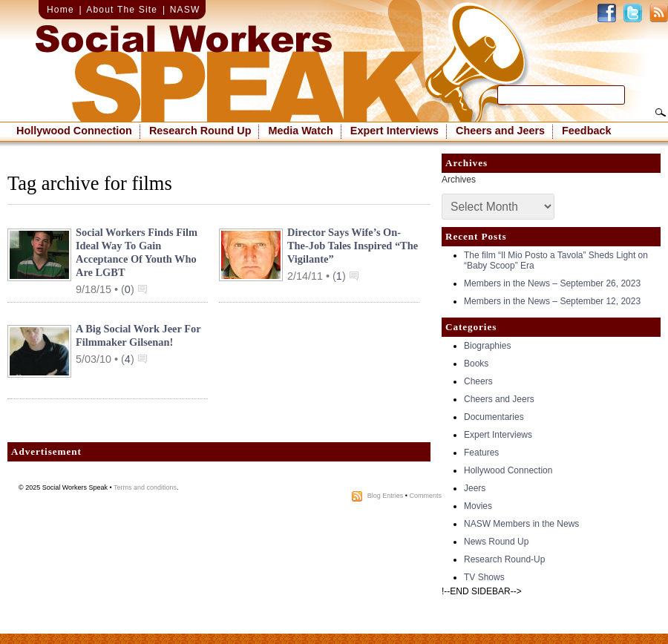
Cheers (478, 381)
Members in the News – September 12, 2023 (552, 301)
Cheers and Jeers (500, 131)
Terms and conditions (145, 487)
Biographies (487, 346)
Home (60, 10)
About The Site (122, 10)
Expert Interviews (394, 131)
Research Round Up (200, 131)
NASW (185, 10)
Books (476, 364)
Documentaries (494, 417)
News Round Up (496, 542)
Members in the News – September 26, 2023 (552, 283)
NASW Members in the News (521, 524)
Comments (425, 496)
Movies (478, 506)
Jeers (475, 488)
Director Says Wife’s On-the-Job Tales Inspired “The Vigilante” (353, 246)
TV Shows (484, 577)
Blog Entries (386, 496)
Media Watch (300, 131)
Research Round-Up (504, 559)
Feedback (586, 131)
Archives (459, 180)
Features (481, 453)
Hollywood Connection (74, 131)
